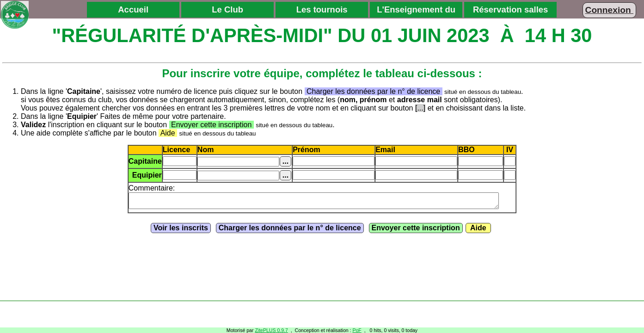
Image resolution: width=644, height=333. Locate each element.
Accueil (133, 9)
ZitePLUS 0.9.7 (271, 330)
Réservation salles (510, 9)
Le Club (227, 9)
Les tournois (322, 9)
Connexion (609, 10)
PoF (357, 330)
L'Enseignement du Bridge (416, 11)
